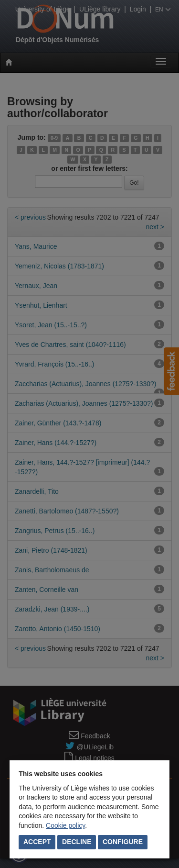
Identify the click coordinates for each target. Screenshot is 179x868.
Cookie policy (65, 825)
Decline (77, 842)
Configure (123, 842)
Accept (37, 842)
